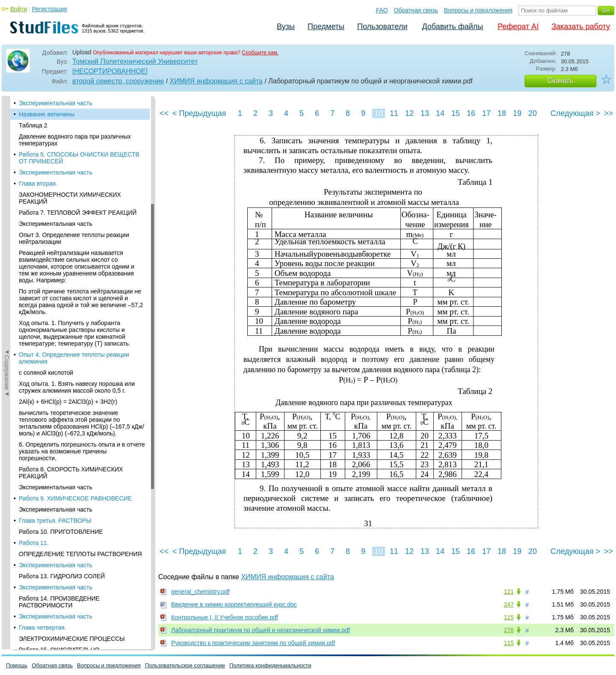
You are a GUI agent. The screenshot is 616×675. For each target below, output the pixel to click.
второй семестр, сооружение (118, 81)
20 (533, 113)
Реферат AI (518, 27)
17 (486, 113)
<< (164, 113)
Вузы (286, 27)
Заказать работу (581, 27)
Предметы (326, 27)
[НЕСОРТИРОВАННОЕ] (110, 71)
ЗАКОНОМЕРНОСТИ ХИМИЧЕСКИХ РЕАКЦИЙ (70, 198)
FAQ (382, 10)
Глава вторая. (38, 184)
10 (379, 113)
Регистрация (50, 9)
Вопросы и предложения (478, 10)
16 (471, 113)
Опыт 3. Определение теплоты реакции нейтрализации (74, 238)
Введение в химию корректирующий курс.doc (234, 604)
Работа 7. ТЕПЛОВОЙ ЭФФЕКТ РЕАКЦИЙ (78, 213)
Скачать (560, 81)
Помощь (17, 665)
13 (425, 113)
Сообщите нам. (260, 53)
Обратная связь (416, 10)
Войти (19, 9)
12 (409, 113)
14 (440, 113)
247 (509, 604)
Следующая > (575, 113)
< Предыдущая (199, 113)
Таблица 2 (33, 125)
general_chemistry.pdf (200, 592)
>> (609, 113)
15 (456, 113)
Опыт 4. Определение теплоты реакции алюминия (74, 358)
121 (509, 592)
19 (517, 113)
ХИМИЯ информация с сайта (216, 81)
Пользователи (382, 27)
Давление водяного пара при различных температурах (75, 140)
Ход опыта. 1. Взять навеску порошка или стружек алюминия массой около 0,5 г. (77, 387)
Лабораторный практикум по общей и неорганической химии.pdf (261, 630)
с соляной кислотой (46, 373)
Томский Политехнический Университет (135, 61)
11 (394, 113)
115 (509, 617)
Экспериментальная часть (56, 103)
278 (509, 630)
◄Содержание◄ (7, 246)
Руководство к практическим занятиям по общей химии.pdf (253, 643)
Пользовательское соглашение (185, 665)
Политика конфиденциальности (270, 665)
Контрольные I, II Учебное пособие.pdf (225, 617)
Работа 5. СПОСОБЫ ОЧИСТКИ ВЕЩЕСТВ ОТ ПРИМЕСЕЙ (79, 158)
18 (502, 113)
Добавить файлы (452, 27)
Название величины (47, 114)
